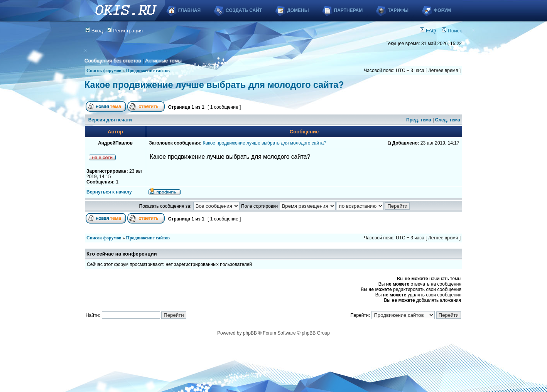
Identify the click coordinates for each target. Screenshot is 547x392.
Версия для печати (110, 120)
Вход (94, 31)
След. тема (448, 120)
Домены (298, 10)
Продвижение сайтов (148, 71)
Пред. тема (419, 120)
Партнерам (349, 10)
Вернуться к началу (109, 192)
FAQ (428, 31)
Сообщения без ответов (113, 61)
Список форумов (104, 71)
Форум (442, 10)
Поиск (452, 31)
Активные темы (163, 61)
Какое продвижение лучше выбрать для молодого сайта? (214, 85)
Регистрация (125, 31)
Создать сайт (244, 10)
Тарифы (398, 10)
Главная (189, 10)
